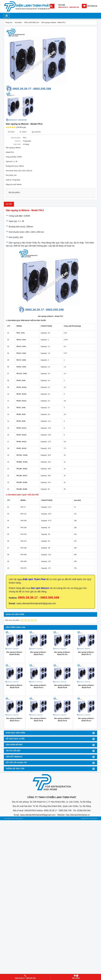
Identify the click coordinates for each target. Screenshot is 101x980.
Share (11, 132)
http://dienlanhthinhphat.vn (78, 815)
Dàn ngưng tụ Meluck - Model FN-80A (15, 653)
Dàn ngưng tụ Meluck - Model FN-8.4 (39, 653)
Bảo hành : (18, 144)
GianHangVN (93, 818)
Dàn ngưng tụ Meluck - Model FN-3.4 (86, 720)
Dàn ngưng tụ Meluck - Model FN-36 (39, 720)
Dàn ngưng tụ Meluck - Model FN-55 (15, 686)
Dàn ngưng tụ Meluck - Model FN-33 (62, 720)
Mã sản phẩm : (16, 138)
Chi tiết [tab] (9, 204)
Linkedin (36, 132)
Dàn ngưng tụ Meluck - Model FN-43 (86, 686)
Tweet (23, 132)
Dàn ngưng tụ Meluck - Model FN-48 (62, 686)
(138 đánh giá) (21, 127)
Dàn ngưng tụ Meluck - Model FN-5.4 (39, 686)
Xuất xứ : (18, 141)
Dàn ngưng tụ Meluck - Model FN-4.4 (15, 720)
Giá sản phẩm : (15, 192)
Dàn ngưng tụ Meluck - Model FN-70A (62, 653)
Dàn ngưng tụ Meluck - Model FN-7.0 (86, 653)
